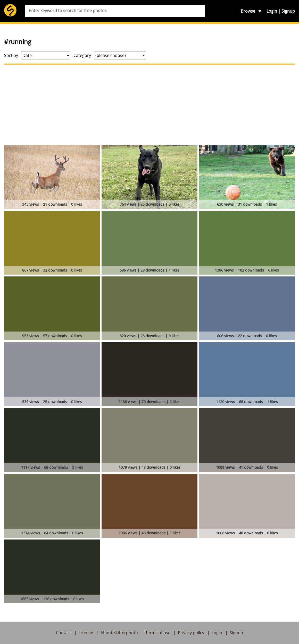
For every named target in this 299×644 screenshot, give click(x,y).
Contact (64, 633)
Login (272, 11)
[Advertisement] (149, 105)
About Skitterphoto (119, 633)
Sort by (11, 55)
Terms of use (158, 633)
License (86, 633)
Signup (288, 11)
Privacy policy (191, 633)
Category (82, 55)
